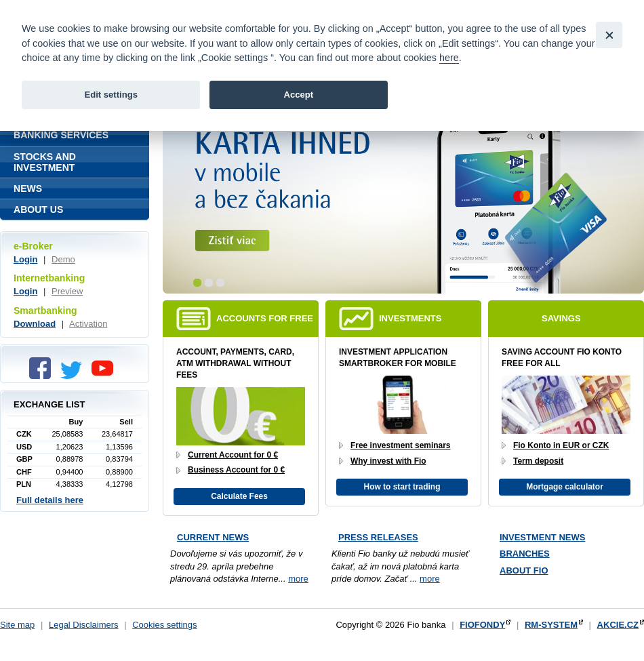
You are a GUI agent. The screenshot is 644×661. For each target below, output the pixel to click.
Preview (67, 291)
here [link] (449, 58)
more (298, 579)
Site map (17, 625)
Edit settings (111, 95)
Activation (88, 324)
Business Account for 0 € (236, 470)
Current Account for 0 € (233, 455)
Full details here (50, 500)
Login (25, 259)
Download (35, 324)
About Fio (524, 570)
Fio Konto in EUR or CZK (561, 445)
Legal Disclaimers (84, 625)
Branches (525, 554)
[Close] (609, 35)
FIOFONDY (482, 625)
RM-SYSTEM (551, 625)
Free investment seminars (401, 445)
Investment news (542, 537)
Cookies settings (164, 625)
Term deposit (538, 461)
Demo (63, 259)
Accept (298, 95)
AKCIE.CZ (618, 625)
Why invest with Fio (388, 461)
